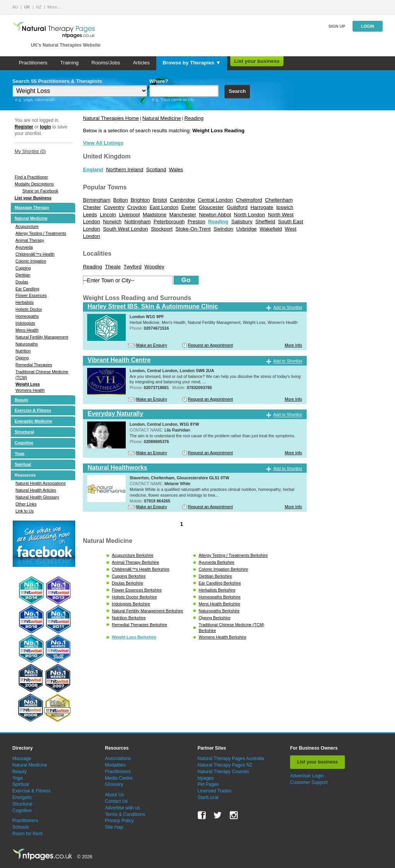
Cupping (23, 268)
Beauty (22, 400)
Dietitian (23, 275)
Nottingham (137, 222)
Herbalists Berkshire (217, 590)
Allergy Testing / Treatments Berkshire (233, 555)
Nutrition (23, 351)
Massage (22, 758)
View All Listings (103, 143)
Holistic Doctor (29, 309)
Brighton (140, 200)
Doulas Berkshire (127, 583)
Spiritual (23, 464)
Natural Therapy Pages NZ (225, 765)
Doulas (22, 282)
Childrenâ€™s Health (35, 254)
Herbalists (24, 302)
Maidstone (155, 215)
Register (24, 127)
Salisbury (242, 222)
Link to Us (24, 511)
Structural (24, 432)
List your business (257, 61)
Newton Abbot (215, 215)
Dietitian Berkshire (215, 576)
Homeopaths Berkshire (219, 597)
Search (237, 91)
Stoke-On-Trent (193, 229)
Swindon (224, 229)
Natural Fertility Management (42, 337)
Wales (176, 169)
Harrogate (262, 207)
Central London (215, 200)
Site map (114, 827)
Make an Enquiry (152, 345)
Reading (194, 118)
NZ (39, 7)
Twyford (133, 267)
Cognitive (24, 443)
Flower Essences (31, 295)
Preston (196, 222)
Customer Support (309, 782)
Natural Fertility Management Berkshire (148, 611)
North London (249, 215)
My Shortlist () (30, 152)
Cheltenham (279, 200)
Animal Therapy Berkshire (135, 562)
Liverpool (129, 215)
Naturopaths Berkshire (219, 611)
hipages (206, 778)
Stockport (162, 229)
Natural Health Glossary (37, 497)
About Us (114, 795)
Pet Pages (208, 784)
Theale (113, 267)
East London (164, 207)
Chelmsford (249, 200)
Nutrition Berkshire (129, 618)
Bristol (160, 200)
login (45, 127)
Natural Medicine (31, 218)
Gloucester (211, 207)
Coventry (114, 207)
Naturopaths (27, 344)
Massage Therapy (32, 207)
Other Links (26, 504)
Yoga (19, 453)
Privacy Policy (119, 821)
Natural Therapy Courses (223, 772)
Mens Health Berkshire (219, 604)
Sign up (337, 26)
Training (69, 63)
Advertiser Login (307, 776)
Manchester (183, 215)
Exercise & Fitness (33, 410)
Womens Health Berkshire (223, 637)
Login (368, 26)
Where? (159, 81)
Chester (92, 207)
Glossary (114, 784)
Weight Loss (28, 384)
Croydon (137, 207)
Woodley (154, 267)
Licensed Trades (214, 791)
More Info (293, 345)
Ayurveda (24, 247)
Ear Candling (27, 289)
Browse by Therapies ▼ (192, 63)
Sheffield (265, 222)
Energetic (22, 797)
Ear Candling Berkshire (220, 583)
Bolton (121, 200)
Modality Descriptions (34, 184)
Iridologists (25, 323)
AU (15, 7)
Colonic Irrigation (31, 261)
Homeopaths (27, 316)
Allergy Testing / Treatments (41, 233)
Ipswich (285, 207)
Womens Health (30, 390)
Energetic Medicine (33, 421)
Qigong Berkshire (214, 618)
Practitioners (33, 63)
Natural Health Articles (36, 490)
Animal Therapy (30, 240)
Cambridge (182, 200)
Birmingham (97, 200)
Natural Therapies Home (111, 118)
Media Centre (119, 778)
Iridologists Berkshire (131, 604)
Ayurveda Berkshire (217, 562)
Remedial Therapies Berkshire (139, 625)
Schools (21, 827)
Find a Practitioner (31, 177)
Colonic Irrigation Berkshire (223, 569)
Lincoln (108, 215)
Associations (118, 758)
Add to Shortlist (288, 307)
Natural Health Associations (41, 483)
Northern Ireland (125, 169)
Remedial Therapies (34, 365)
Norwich (112, 222)
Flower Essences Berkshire (137, 590)
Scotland (156, 169)
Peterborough (169, 222)
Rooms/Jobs (106, 63)
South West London (126, 229)
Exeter (189, 207)
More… (54, 7)
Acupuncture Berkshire (133, 555)
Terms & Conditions (125, 814)
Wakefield (271, 229)
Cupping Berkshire (129, 576)
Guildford (237, 207)
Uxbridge (246, 229)
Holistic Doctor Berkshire (134, 597)
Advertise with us (122, 808)
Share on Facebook (40, 191)
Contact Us (116, 801)
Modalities (115, 765)
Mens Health (27, 330)
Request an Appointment (210, 345)
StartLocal (208, 797)
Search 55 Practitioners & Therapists (57, 81)
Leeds (90, 215)
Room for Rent (27, 834)
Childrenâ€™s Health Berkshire (141, 569)
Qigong (22, 358)
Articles (141, 63)
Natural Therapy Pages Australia (231, 758)
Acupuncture (27, 226)
